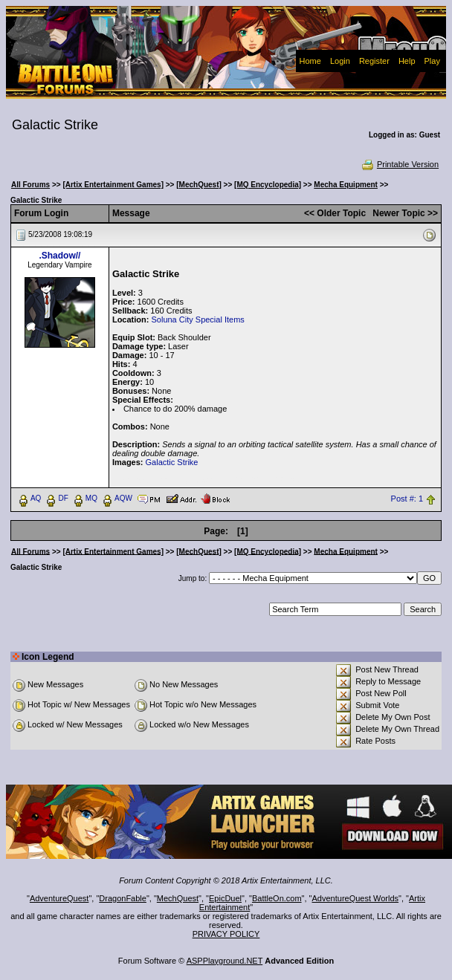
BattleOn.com (277, 898)
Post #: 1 (407, 499)
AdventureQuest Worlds (356, 898)
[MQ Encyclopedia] (268, 185)
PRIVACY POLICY (226, 934)
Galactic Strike (172, 462)
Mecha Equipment (346, 185)
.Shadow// (59, 256)
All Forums (30, 185)
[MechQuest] (199, 185)
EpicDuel (225, 898)
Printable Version (400, 164)
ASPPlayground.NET (225, 961)
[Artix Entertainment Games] (113, 185)
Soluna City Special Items (197, 319)
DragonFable (123, 898)
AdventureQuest (59, 898)
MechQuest (178, 898)
